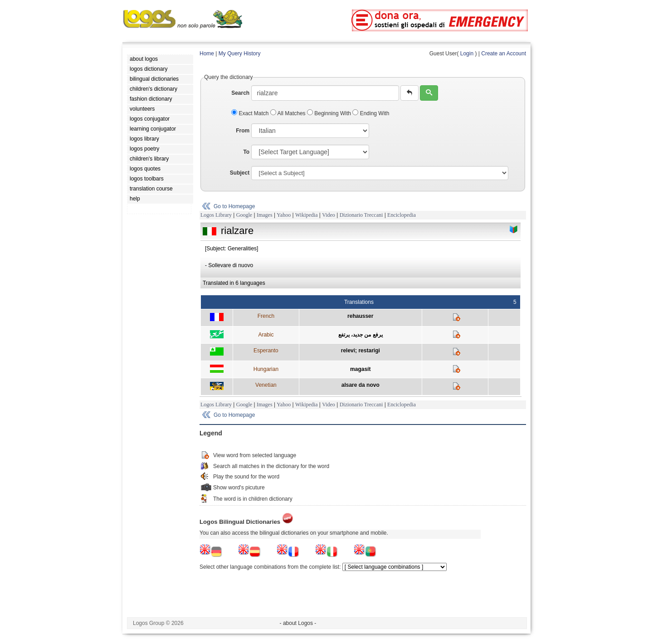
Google (244, 215)
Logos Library (216, 215)
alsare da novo (361, 385)
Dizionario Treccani (361, 215)
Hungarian (266, 369)
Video (329, 215)
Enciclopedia (402, 215)
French (266, 316)
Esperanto (266, 351)
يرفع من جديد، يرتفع (361, 335)
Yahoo (284, 215)
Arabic (266, 335)
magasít (360, 369)
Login (467, 54)
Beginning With (330, 113)
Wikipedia (307, 215)
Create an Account (504, 54)
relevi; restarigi (361, 351)
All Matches (289, 113)
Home (207, 54)
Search (240, 93)
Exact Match (251, 113)
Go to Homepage (234, 206)
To (246, 152)
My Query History (240, 54)
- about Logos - (298, 623)
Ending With (371, 113)
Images (265, 215)
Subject (240, 173)
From (243, 131)
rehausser (360, 316)
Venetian (266, 385)
